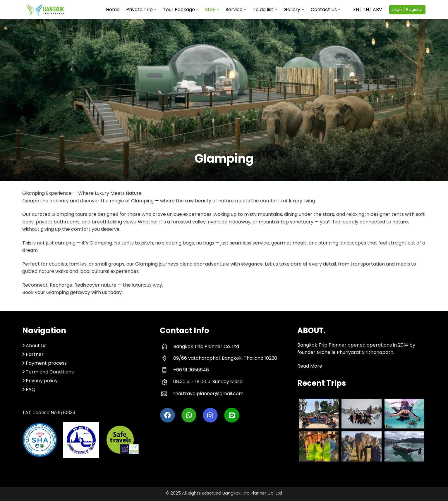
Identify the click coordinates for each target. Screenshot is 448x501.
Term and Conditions (50, 372)
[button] (407, 10)
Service (236, 10)
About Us (36, 346)
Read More (310, 366)
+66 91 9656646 (191, 370)
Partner (33, 354)
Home (113, 10)
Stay (212, 10)
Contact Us (326, 10)
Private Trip (141, 10)
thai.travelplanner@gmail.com (208, 394)
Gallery (294, 10)
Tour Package (181, 10)
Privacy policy (42, 381)
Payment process (46, 363)
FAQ (31, 389)
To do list (265, 10)
